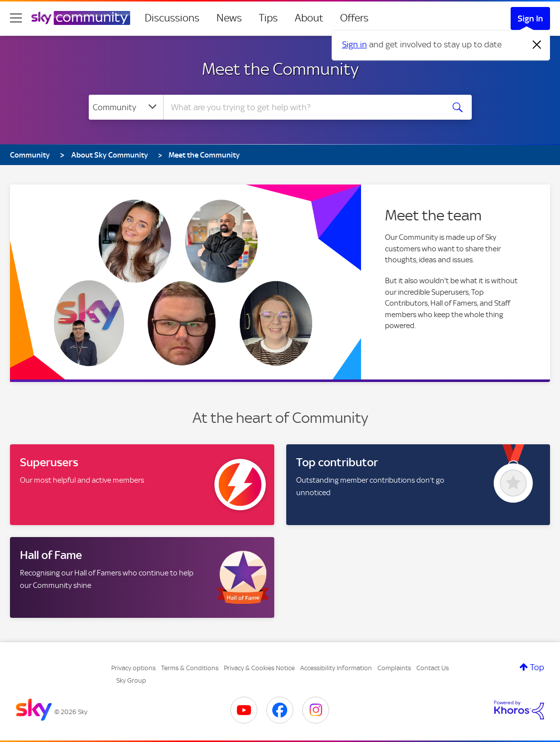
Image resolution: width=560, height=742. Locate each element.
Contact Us (433, 668)
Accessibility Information (336, 668)
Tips (268, 18)
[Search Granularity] (126, 107)
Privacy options (133, 668)
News (229, 18)
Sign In (530, 18)
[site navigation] (16, 18)
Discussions (172, 18)
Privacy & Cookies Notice (259, 668)
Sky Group (131, 680)
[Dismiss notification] (537, 45)
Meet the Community (280, 69)
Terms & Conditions (190, 668)
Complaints (394, 668)
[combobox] (302, 107)
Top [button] (537, 667)
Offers (354, 18)
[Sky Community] (81, 18)
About (309, 18)
